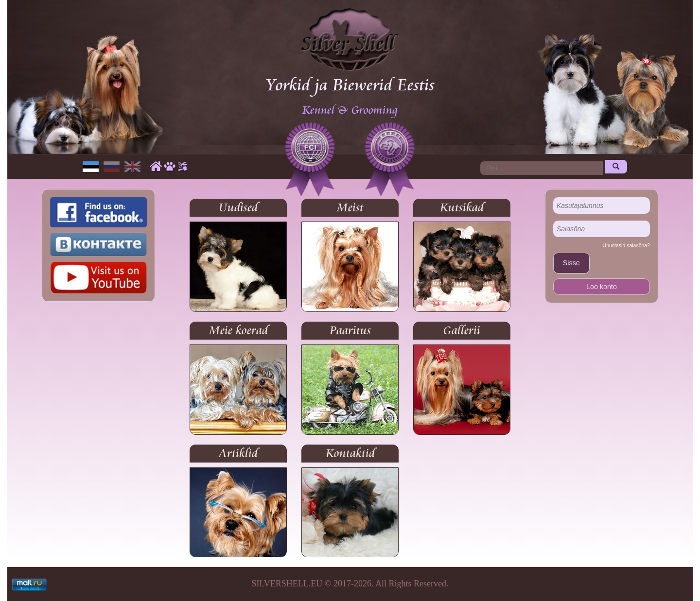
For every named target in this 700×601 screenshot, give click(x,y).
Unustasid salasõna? (626, 245)
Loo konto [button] (602, 287)
